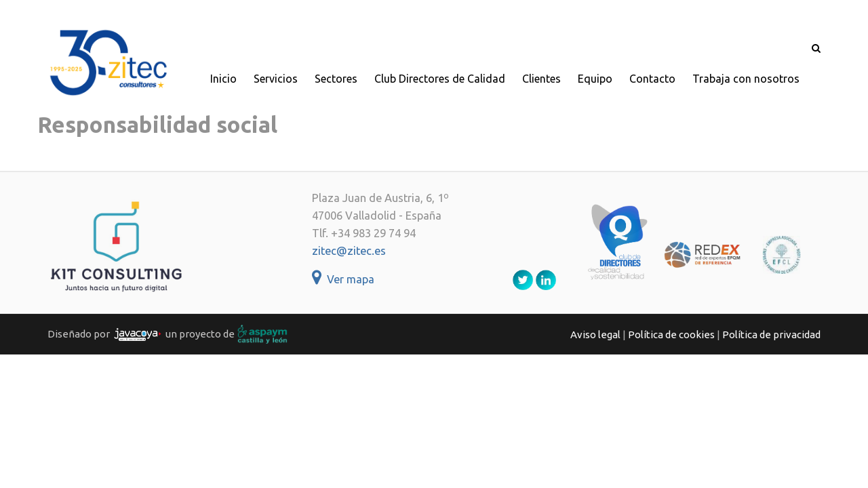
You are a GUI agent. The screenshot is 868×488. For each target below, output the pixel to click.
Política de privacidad (771, 334)
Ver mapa (343, 279)
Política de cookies (671, 334)
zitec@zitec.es (349, 251)
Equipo (595, 79)
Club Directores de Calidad (440, 79)
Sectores (336, 79)
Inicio (223, 79)
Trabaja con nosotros (746, 79)
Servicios (276, 79)
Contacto (652, 79)
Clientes (541, 79)
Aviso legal (595, 334)
